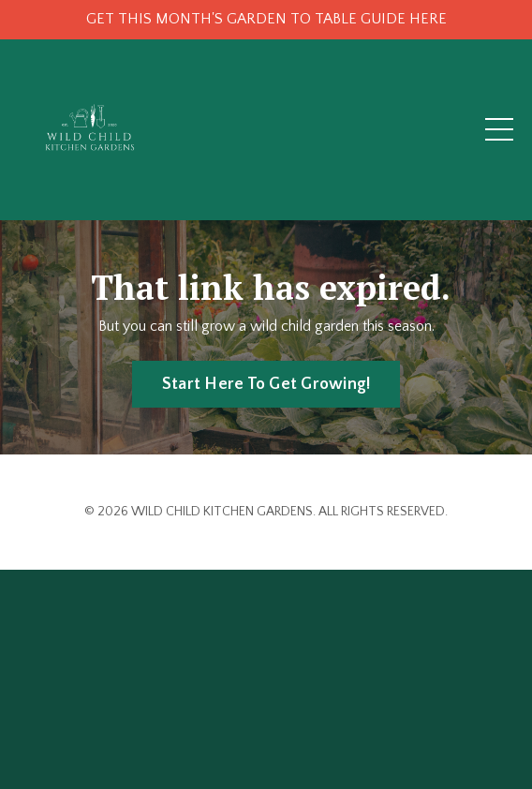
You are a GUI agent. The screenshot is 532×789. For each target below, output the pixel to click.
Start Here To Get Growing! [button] (266, 384)
